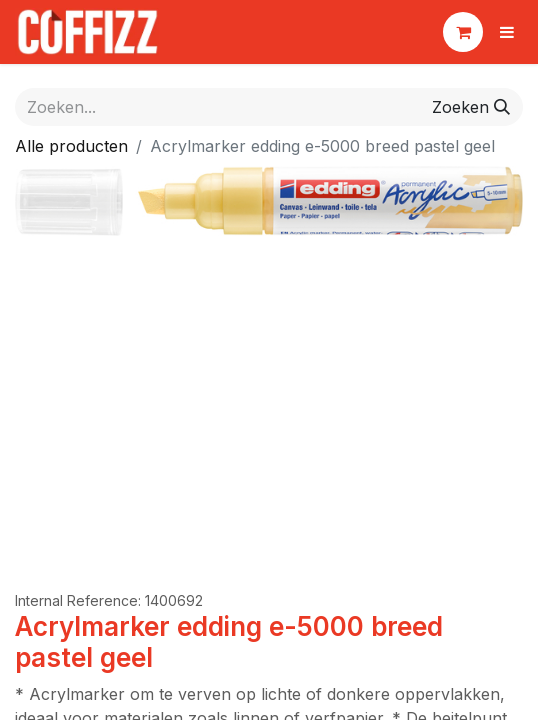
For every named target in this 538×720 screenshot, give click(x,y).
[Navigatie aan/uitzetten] (507, 32)
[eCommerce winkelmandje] (463, 32)
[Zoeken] (471, 107)
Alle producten (71, 146)
